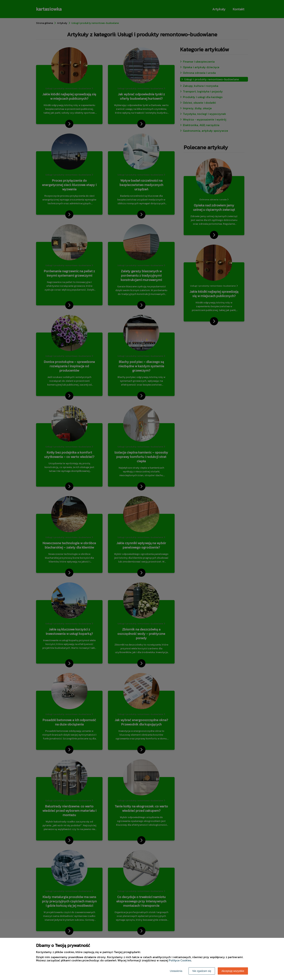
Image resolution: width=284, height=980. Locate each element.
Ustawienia (176, 971)
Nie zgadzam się (202, 971)
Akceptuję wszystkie (233, 971)
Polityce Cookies (180, 960)
